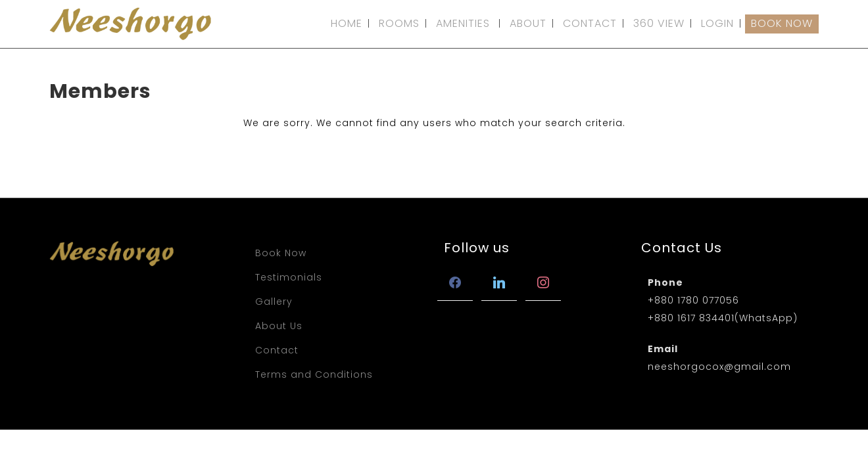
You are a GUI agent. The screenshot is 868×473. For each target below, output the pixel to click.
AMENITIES (463, 23)
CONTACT (590, 23)
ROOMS (399, 23)
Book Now (281, 253)
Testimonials (289, 277)
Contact (277, 350)
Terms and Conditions (314, 374)
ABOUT (528, 23)
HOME (347, 23)
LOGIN (717, 23)
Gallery (274, 302)
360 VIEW (659, 23)
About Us (279, 326)
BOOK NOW (782, 23)
